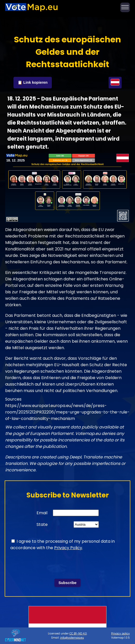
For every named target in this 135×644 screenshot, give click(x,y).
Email (42, 513)
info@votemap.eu (72, 638)
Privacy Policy (68, 548)
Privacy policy (120, 634)
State (42, 524)
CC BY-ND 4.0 (78, 634)
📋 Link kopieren (33, 82)
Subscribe (68, 583)
